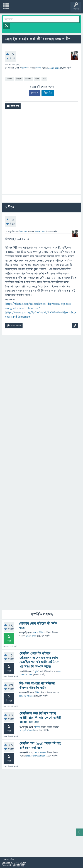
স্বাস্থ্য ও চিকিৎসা (39, 633)
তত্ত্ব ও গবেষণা (40, 753)
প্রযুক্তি (36, 671)
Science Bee (19, 865)
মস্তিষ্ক (37, 79)
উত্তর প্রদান (24, 232)
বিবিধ (37, 693)
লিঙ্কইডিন (48, 93)
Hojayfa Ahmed (26, 696)
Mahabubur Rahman (36, 756)
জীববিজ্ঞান (24, 68)
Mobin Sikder (20, 863)
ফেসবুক (35, 93)
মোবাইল (10, 79)
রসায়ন (37, 727)
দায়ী (44, 79)
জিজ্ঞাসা (38, 68)
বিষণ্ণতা (19, 79)
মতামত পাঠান (9, 860)
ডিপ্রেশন (28, 79)
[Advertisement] (41, 153)
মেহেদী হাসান (31, 636)
